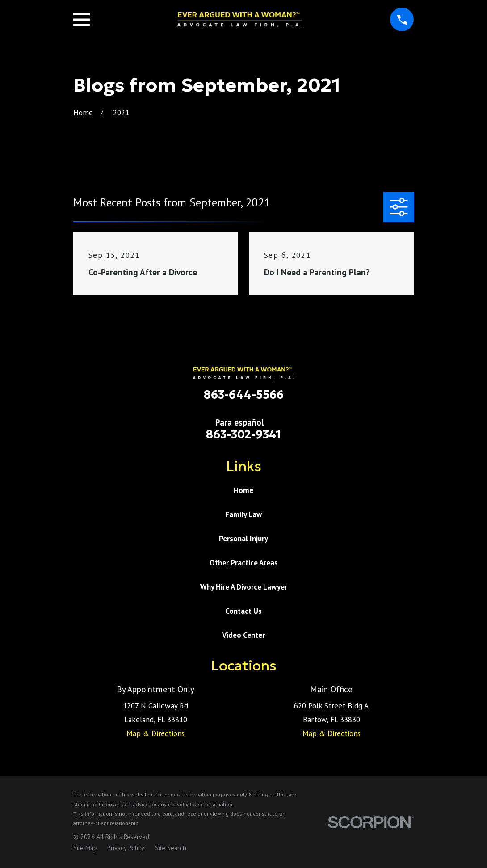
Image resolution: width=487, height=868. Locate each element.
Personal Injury (243, 539)
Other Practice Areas (244, 563)
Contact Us (243, 611)
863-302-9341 (243, 434)
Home (243, 490)
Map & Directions (155, 733)
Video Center (243, 635)
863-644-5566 (244, 395)
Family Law (243, 514)
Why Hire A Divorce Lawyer (244, 587)
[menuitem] (85, 848)
